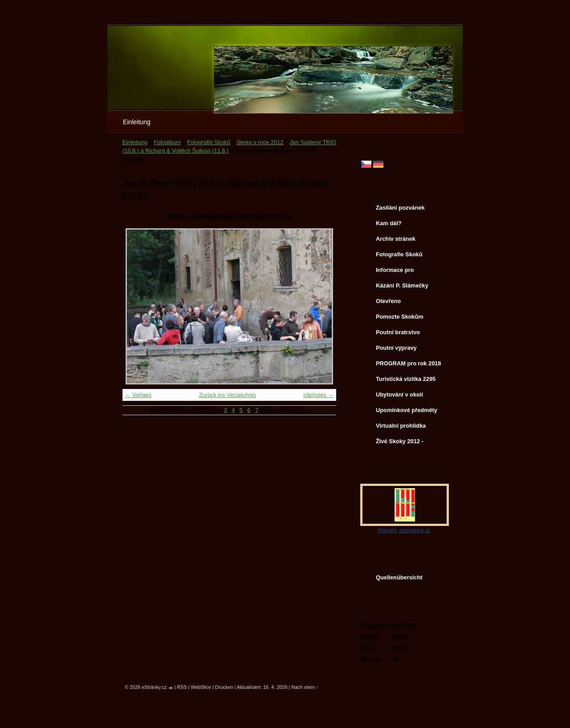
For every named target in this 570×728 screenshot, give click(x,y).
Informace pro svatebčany (395, 272)
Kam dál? (389, 223)
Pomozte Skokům (400, 317)
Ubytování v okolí (399, 394)
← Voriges (138, 395)
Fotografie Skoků (209, 142)
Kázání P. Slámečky (402, 285)
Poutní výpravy (396, 348)
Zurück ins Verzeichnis (228, 395)
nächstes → (318, 395)
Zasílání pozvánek (400, 208)
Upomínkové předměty (407, 410)
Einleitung (137, 122)
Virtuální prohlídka (401, 426)
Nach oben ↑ (305, 687)
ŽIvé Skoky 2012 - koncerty (400, 443)
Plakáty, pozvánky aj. (405, 530)
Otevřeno (388, 301)
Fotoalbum (167, 142)
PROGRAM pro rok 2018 (409, 363)
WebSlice (201, 687)
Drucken (224, 687)
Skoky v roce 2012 (260, 142)
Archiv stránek (396, 239)
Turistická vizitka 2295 (406, 379)
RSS (182, 687)
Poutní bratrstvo (398, 332)
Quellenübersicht (399, 577)
